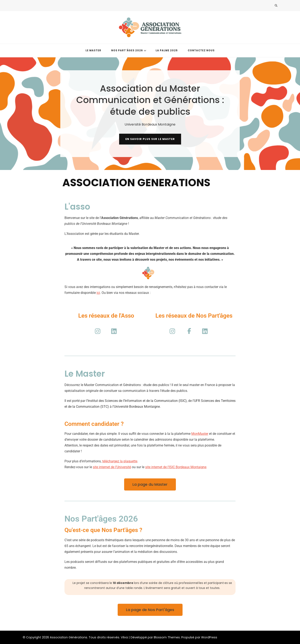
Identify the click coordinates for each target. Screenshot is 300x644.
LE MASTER (93, 50)
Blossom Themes (167, 637)
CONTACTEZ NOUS (201, 50)
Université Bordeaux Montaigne (137, 407)
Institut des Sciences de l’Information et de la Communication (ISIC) (137, 401)
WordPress (209, 637)
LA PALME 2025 (167, 50)
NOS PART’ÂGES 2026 (127, 50)
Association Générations (69, 637)
